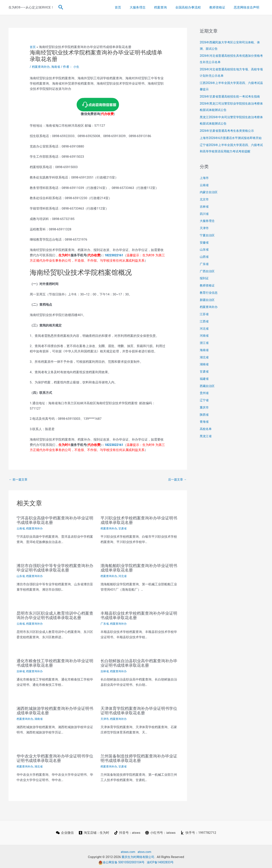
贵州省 (205, 406)
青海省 (205, 434)
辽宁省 (205, 413)
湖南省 (40, 718)
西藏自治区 (208, 399)
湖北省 (40, 765)
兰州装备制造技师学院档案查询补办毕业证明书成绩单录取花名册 (139, 757)
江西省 (205, 334)
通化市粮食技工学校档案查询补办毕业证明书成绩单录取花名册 (55, 663)
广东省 (105, 623)
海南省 (57, 67)
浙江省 (205, 356)
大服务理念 (147, 7)
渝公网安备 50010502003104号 (120, 861)
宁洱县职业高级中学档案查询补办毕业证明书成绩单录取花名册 (55, 521)
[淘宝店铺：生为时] (94, 831)
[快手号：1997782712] (199, 831)
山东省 (21, 576)
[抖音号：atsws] (127, 831)
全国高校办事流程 (193, 7)
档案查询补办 (41, 67)
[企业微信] (64, 831)
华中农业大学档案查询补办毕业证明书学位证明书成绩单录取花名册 (55, 757)
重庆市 (205, 420)
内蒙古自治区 (209, 205)
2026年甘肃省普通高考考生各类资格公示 (229, 137)
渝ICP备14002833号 (162, 861)
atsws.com (127, 851)
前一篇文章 (19, 480)
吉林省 (21, 671)
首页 (130, 7)
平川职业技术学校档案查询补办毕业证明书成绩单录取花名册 (139, 521)
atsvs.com (145, 851)
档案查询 (168, 7)
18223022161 (115, 255)
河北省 (124, 576)
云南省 (21, 529)
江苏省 (205, 327)
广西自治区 (208, 284)
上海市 (205, 191)
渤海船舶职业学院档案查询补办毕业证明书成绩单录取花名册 (139, 568)
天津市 (105, 718)
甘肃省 (124, 529)
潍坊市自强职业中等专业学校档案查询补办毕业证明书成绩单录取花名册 (55, 568)
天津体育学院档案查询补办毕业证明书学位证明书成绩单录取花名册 (139, 710)
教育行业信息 (209, 305)
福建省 (205, 391)
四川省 (205, 227)
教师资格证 (220, 7)
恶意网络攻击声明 (248, 7)
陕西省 (205, 427)
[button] (61, 7)
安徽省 (205, 255)
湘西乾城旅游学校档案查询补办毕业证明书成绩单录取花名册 (55, 710)
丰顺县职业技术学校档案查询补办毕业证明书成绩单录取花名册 (139, 615)
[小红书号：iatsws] (161, 831)
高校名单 (206, 442)
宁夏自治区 (208, 248)
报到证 (205, 291)
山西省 (205, 269)
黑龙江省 (206, 449)
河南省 (205, 348)
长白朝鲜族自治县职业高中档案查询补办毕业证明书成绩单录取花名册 (139, 663)
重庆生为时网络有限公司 (138, 856)
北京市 (205, 212)
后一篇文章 (177, 480)
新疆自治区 (208, 313)
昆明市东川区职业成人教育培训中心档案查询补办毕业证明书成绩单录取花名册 (55, 615)
